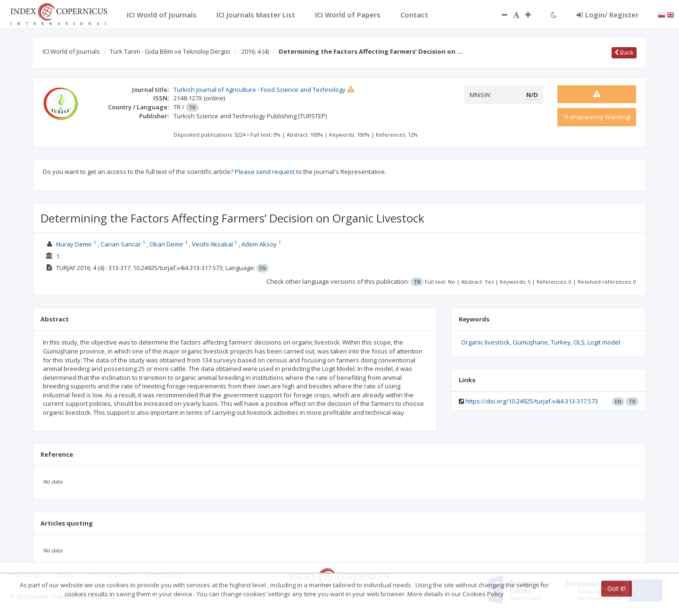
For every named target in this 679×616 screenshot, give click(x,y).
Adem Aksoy (259, 244)
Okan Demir (166, 244)
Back (624, 52)
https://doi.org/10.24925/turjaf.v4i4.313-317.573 (532, 401)
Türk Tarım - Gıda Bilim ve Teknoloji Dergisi (170, 51)
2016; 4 (255, 51)
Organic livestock (485, 342)
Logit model (604, 342)
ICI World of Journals (71, 51)
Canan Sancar (121, 244)
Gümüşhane (530, 342)
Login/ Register (608, 15)
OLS (579, 342)
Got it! (617, 588)
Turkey (561, 342)
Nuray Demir (74, 244)
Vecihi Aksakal (212, 244)
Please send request (265, 172)
